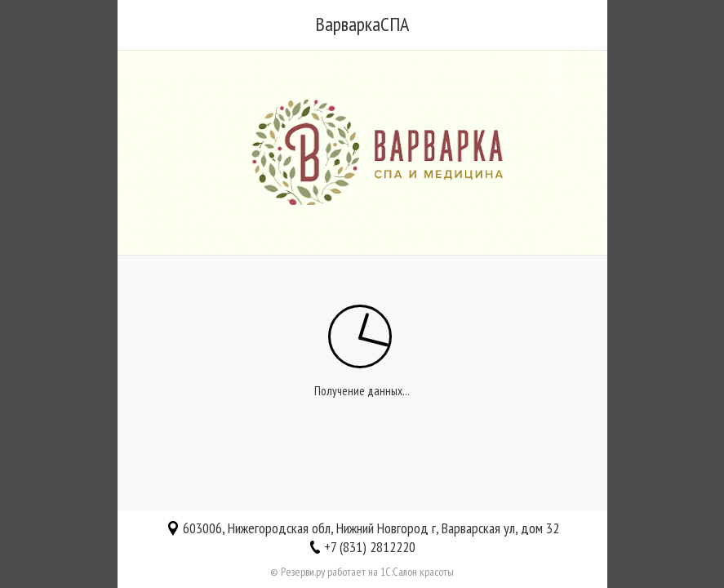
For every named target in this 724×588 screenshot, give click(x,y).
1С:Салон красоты (417, 572)
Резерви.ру (303, 572)
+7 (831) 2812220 (370, 547)
